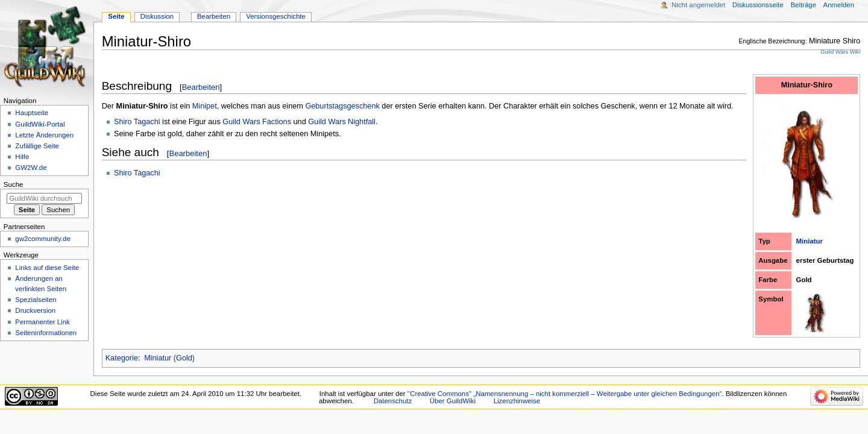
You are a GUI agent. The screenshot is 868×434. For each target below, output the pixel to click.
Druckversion (35, 310)
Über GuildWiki (453, 401)
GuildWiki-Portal (40, 124)
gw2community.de (42, 239)
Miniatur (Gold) (169, 358)
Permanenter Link (42, 322)
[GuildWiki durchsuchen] (44, 198)
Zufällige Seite (37, 146)
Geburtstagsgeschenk (342, 106)
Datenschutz (393, 401)
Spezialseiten (36, 300)
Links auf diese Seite (47, 268)
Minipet (205, 106)
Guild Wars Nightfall (342, 122)
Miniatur (810, 241)
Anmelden (839, 5)
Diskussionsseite (758, 5)
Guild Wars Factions (257, 122)
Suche (14, 184)
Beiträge (803, 5)
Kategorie (122, 358)
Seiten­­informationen (46, 333)
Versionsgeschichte (276, 16)
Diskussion (157, 16)
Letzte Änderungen (44, 135)
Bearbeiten (201, 87)
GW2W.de (31, 168)
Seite (116, 16)
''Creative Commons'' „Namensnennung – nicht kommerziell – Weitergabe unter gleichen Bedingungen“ (565, 394)
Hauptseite (32, 113)
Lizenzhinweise (517, 401)
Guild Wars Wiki (840, 52)
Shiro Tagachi (137, 122)
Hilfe (22, 157)
